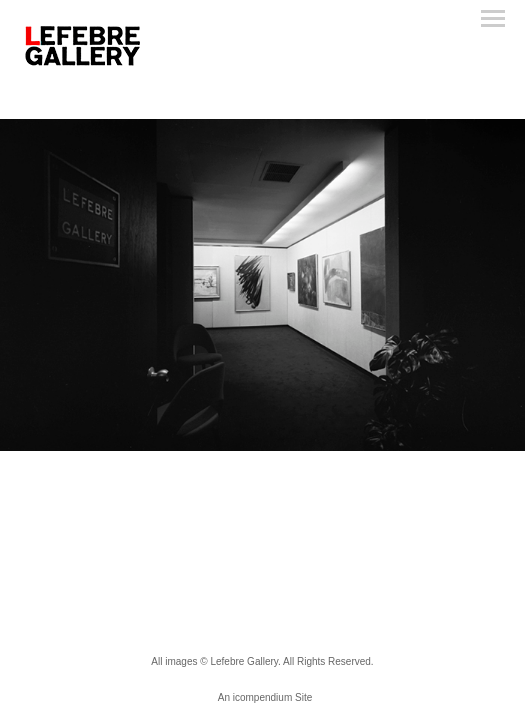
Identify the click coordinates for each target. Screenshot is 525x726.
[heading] (83, 65)
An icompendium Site (265, 697)
